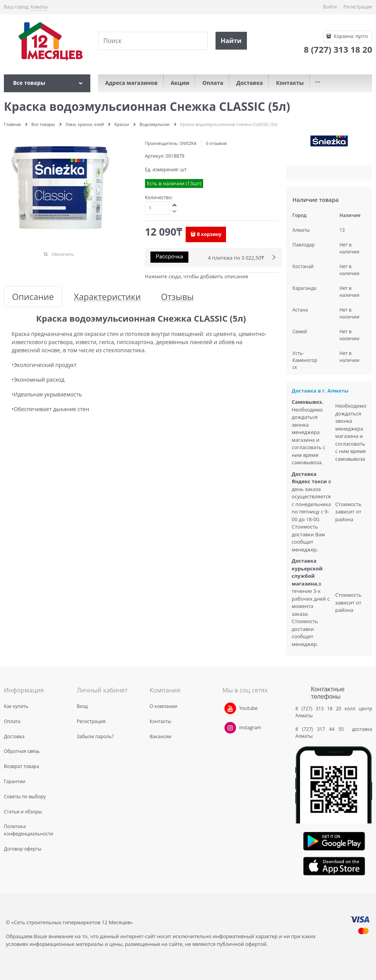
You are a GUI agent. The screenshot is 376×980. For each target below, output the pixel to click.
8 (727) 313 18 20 (318, 709)
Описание (33, 297)
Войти (330, 7)
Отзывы (177, 297)
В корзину (209, 234)
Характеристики (107, 297)
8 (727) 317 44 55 (322, 729)
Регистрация (358, 7)
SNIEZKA (188, 143)
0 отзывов (216, 143)
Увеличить (63, 254)
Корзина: (350, 36)
